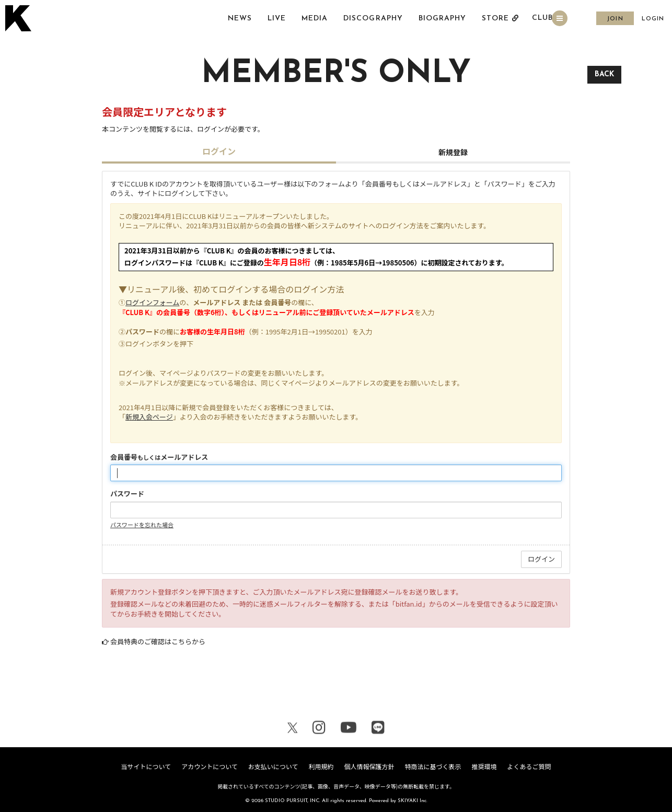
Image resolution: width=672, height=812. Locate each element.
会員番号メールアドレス (159, 457)
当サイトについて (146, 766)
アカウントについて (210, 766)
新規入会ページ (149, 417)
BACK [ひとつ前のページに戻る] (604, 74)
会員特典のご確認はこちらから (158, 641)
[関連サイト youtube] (349, 728)
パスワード (127, 494)
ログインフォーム (152, 302)
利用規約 (321, 766)
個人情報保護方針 (369, 766)
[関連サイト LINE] (378, 728)
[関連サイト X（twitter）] (293, 728)
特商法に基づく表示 (433, 766)
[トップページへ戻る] (20, 19)
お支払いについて (273, 766)
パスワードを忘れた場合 (142, 525)
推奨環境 (484, 766)
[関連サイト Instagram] (319, 728)
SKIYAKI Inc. (413, 801)
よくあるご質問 (529, 766)
